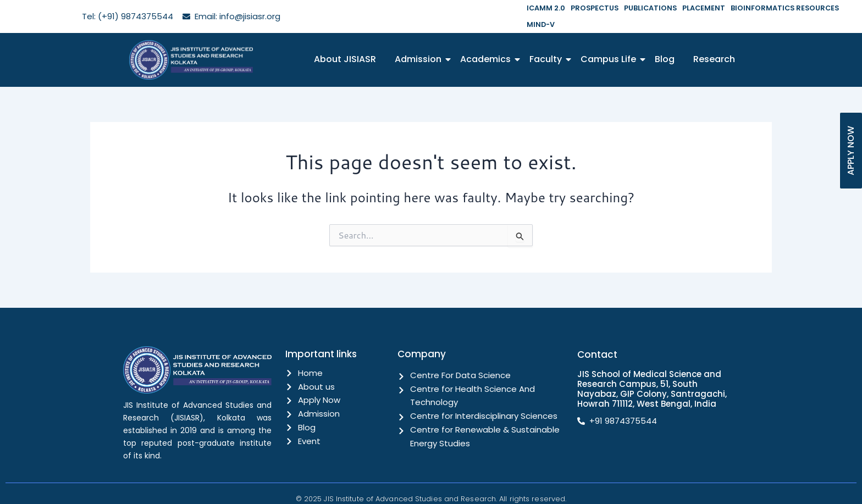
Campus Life (610, 43)
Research (714, 43)
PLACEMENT (697, 8)
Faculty (548, 43)
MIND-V (846, 8)
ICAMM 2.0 (545, 8)
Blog (665, 43)
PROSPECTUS (592, 8)
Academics (487, 43)
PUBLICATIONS (646, 8)
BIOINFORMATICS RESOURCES (775, 8)
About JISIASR (345, 43)
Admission (420, 43)
